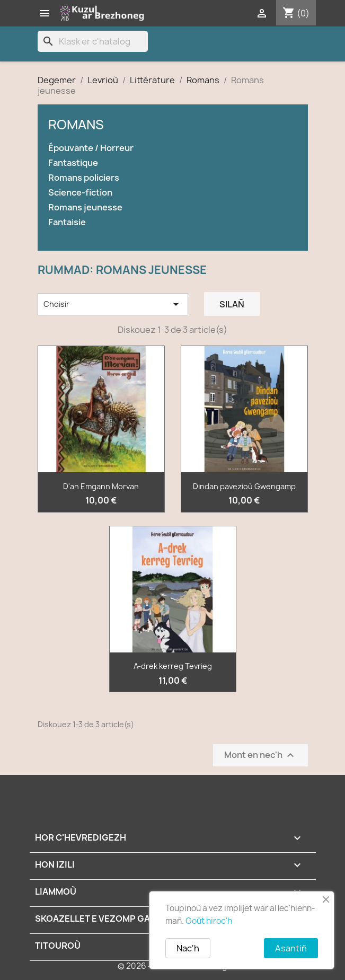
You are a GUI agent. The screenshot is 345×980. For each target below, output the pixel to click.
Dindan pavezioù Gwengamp (244, 486)
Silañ (232, 304)
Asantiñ (291, 948)
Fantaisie (67, 222)
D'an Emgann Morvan (101, 486)
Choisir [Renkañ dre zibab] (113, 304)
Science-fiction (80, 193)
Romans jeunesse (85, 208)
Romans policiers (84, 178)
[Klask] (93, 41)
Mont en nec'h (260, 755)
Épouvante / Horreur (91, 148)
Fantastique (73, 163)
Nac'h (188, 948)
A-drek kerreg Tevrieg (173, 666)
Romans (76, 125)
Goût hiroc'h (209, 921)
